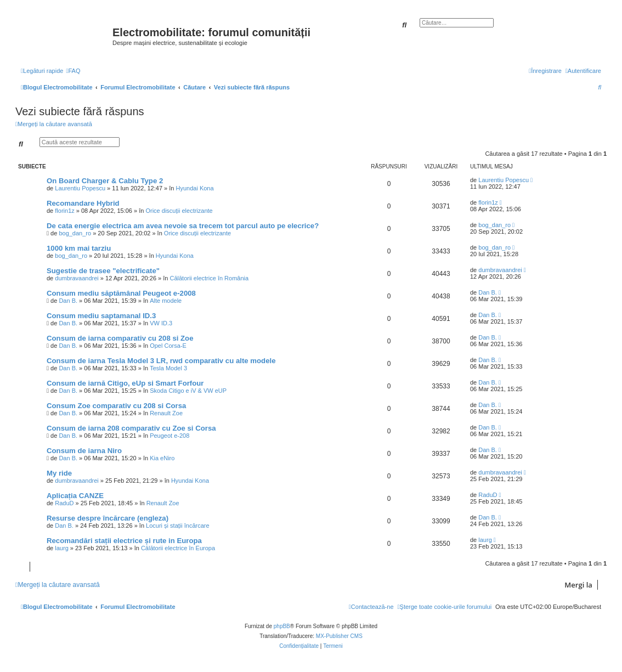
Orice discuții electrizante (179, 211)
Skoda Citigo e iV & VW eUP (188, 391)
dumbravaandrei (77, 278)
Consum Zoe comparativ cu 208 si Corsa (116, 406)
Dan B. (68, 301)
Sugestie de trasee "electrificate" (103, 271)
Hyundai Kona (194, 188)
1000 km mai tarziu (79, 248)
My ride (59, 473)
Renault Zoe (166, 413)
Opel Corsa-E (168, 346)
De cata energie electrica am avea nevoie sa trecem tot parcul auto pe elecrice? (183, 226)
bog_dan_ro (75, 233)
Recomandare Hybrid (83, 203)
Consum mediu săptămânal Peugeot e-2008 (121, 293)
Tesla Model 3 (168, 368)
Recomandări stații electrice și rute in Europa (124, 541)
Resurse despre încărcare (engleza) (108, 518)
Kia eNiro (162, 458)
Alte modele (166, 301)
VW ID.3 (161, 323)
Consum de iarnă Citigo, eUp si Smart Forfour (125, 383)
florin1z (64, 211)
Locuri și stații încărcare (178, 526)
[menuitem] (73, 71)
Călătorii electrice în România (209, 278)
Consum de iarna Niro (84, 451)
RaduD (64, 503)
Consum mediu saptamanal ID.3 (101, 316)
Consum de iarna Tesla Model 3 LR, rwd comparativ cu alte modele (161, 361)
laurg (61, 548)
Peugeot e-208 (169, 436)
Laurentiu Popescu (80, 188)
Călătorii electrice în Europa (178, 548)
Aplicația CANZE (75, 496)
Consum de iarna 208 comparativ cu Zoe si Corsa (131, 428)
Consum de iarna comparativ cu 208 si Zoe (120, 338)
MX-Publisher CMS (339, 636)
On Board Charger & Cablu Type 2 (105, 181)
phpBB (282, 626)
